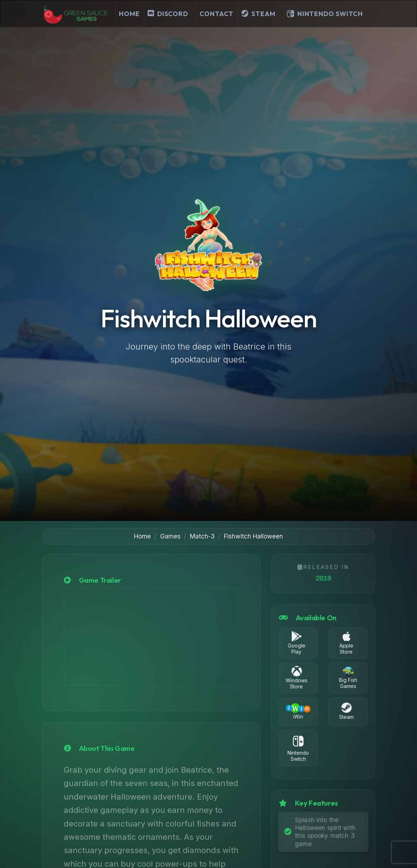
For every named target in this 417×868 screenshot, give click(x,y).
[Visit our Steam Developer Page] (260, 14)
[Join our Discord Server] (170, 14)
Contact (217, 14)
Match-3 (202, 536)
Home (129, 14)
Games (170, 536)
